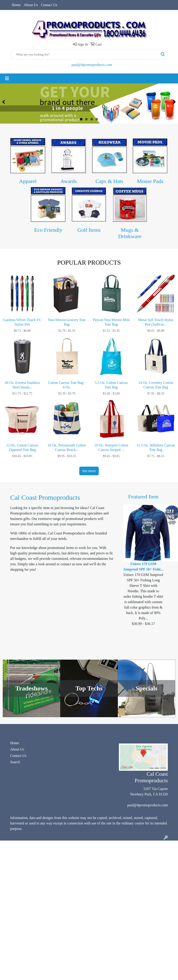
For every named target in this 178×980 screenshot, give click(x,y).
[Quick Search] (84, 55)
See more (89, 471)
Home (16, 5)
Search (15, 762)
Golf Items (89, 230)
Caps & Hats (109, 181)
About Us (31, 5)
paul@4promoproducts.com (92, 65)
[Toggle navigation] (7, 78)
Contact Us (49, 5)
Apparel (28, 181)
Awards (69, 181)
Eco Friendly (48, 230)
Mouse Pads (150, 181)
